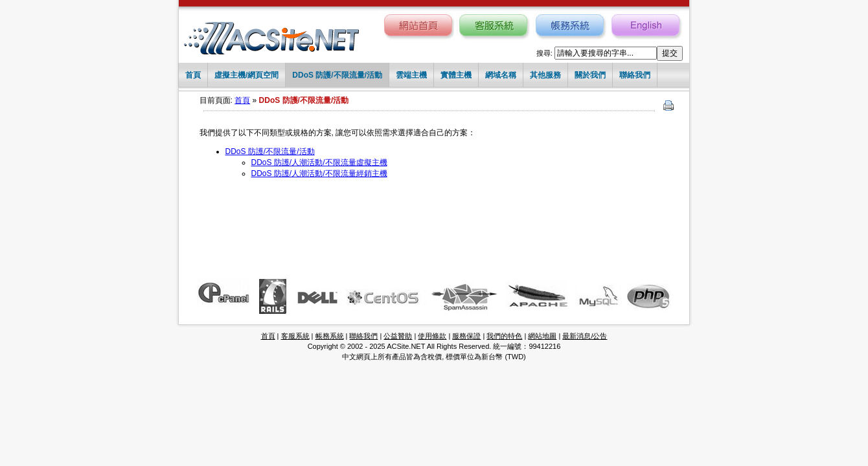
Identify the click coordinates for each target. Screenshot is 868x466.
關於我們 (590, 75)
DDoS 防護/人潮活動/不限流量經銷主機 (319, 173)
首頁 (193, 75)
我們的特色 (504, 336)
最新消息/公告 (585, 336)
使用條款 (432, 336)
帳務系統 (330, 336)
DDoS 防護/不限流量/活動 (337, 75)
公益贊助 (398, 336)
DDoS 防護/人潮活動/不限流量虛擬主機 (319, 162)
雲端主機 (411, 75)
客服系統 (295, 336)
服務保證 (466, 336)
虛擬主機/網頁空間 (246, 75)
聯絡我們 (635, 75)
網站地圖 (542, 336)
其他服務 (545, 75)
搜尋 (543, 53)
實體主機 (456, 75)
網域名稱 (501, 75)
